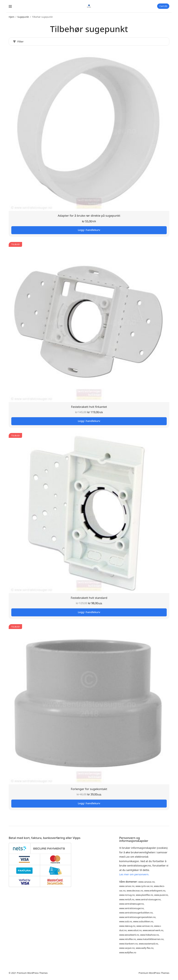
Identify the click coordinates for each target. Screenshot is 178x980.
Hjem (11, 17)
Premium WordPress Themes (32, 973)
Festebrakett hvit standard (89, 598)
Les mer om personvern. (134, 874)
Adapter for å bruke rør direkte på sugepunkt (89, 216)
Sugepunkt (23, 17)
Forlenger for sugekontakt (89, 789)
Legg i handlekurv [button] (89, 230)
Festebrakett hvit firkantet (89, 407)
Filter (18, 42)
